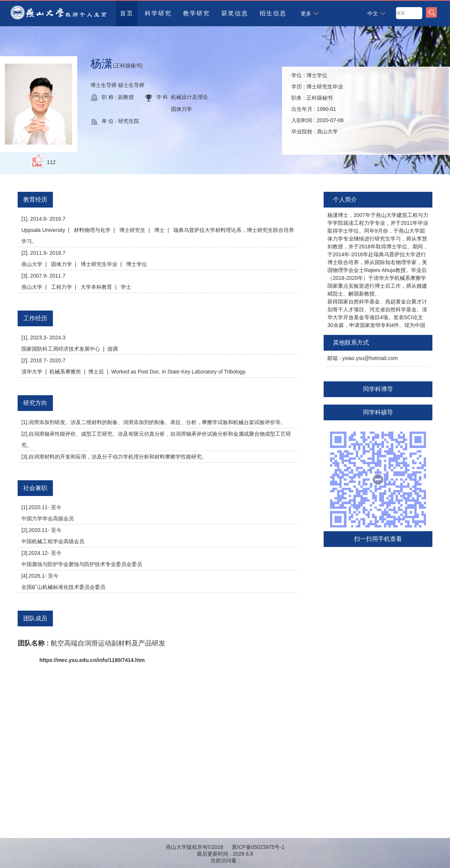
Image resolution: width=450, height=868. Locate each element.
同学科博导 (378, 389)
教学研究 (196, 13)
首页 (127, 13)
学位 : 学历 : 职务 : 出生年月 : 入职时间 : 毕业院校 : (317, 103)
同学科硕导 (378, 412)
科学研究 (158, 13)
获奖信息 (235, 13)
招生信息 (273, 13)
